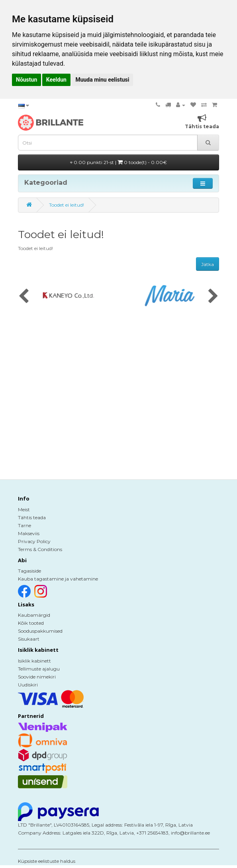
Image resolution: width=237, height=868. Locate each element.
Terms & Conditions (40, 549)
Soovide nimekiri (37, 677)
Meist (24, 509)
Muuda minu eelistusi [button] (102, 80)
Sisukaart (29, 639)
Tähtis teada (32, 517)
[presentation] (24, 297)
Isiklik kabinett (34, 661)
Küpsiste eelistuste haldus (47, 861)
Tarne (24, 525)
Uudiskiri (28, 685)
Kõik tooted (31, 623)
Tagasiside (29, 571)
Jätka (208, 264)
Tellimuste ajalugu (39, 669)
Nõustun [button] (26, 80)
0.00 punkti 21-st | (118, 162)
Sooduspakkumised (40, 631)
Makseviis (29, 533)
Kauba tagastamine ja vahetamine (58, 579)
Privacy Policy (34, 541)
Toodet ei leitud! (67, 205)
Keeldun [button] (56, 80)
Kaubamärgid (34, 615)
